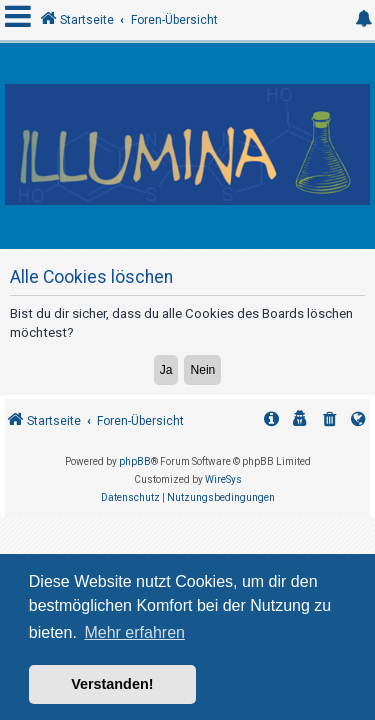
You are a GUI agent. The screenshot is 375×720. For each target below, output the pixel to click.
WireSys (223, 479)
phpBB (135, 461)
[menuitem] (330, 421)
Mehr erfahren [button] (134, 632)
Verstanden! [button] (112, 684)
